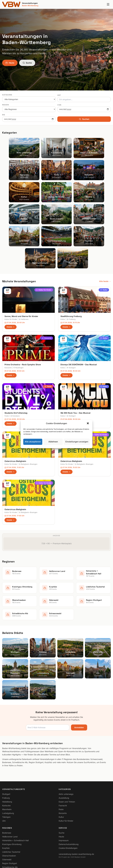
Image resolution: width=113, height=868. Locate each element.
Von (59, 105)
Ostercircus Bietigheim (15, 423)
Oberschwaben (9, 818)
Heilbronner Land (10, 798)
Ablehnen (53, 442)
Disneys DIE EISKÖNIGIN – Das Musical (79, 326)
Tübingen (6, 779)
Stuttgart (71, 329)
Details (11, 289)
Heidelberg (7, 764)
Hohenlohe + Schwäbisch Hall (15, 802)
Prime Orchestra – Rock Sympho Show (23, 326)
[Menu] (108, 4)
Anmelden (79, 689)
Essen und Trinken (67, 764)
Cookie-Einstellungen (68, 810)
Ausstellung (64, 760)
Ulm (4, 783)
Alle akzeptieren (33, 442)
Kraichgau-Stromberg (12, 806)
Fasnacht (63, 767)
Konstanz (15, 378)
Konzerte (47, 300)
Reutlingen (18, 329)
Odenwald (7, 821)
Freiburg (71, 281)
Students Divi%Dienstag (16, 375)
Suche (27, 63)
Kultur (104, 252)
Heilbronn (24, 281)
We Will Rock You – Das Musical (75, 375)
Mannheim (7, 771)
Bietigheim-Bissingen (28, 474)
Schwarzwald (8, 833)
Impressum (64, 802)
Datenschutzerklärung (69, 806)
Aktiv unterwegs (66, 756)
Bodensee (7, 795)
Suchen (84, 119)
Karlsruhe (6, 767)
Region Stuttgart (10, 825)
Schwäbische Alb (10, 829)
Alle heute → (105, 243)
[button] (88, 424)
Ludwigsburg (8, 775)
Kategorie (7, 95)
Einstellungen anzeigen (77, 442)
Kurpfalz (6, 810)
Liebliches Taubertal (11, 814)
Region (6, 105)
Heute (10, 63)
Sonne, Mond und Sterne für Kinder (21, 278)
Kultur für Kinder (44, 252)
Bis (4, 115)
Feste (48, 348)
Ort (59, 95)
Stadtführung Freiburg (71, 278)
